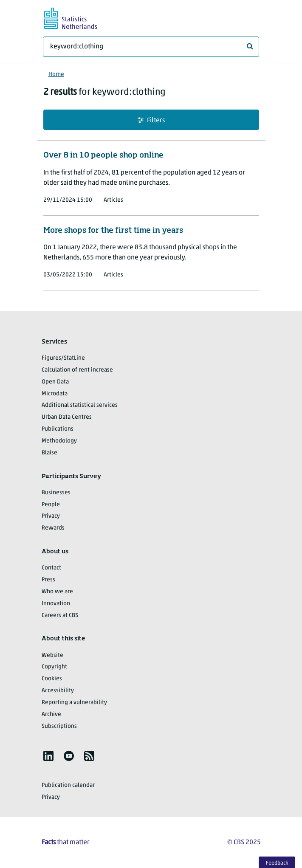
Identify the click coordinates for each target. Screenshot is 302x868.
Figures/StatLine (63, 358)
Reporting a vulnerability (74, 703)
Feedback (277, 863)
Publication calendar (68, 785)
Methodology (59, 441)
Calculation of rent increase (77, 370)
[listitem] (48, 756)
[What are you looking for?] (151, 47)
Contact (51, 568)
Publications (58, 429)
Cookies (52, 679)
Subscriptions (59, 726)
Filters (151, 120)
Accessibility (58, 691)
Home (56, 75)
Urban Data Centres (67, 417)
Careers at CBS (60, 616)
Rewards (53, 528)
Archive (51, 714)
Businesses (56, 493)
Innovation (56, 604)
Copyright (54, 667)
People (51, 505)
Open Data (55, 382)
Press (48, 580)
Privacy (51, 516)
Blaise (49, 453)
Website (52, 655)
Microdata (55, 394)
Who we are (57, 592)
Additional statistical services (80, 405)
